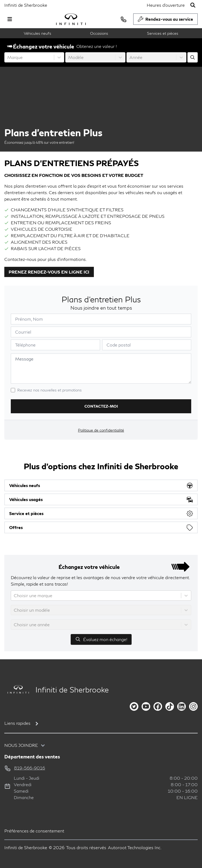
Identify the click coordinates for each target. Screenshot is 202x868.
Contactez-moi (101, 406)
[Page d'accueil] (17, 689)
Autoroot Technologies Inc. (135, 847)
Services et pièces (163, 33)
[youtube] (146, 706)
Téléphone (25, 345)
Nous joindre (21, 745)
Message (24, 359)
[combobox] (8, 57)
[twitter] (134, 706)
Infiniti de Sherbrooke (26, 5)
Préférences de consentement (34, 831)
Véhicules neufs (37, 33)
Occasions (99, 33)
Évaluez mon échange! (101, 639)
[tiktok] (170, 706)
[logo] (71, 19)
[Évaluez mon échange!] (193, 57)
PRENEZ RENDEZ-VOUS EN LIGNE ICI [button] (49, 272)
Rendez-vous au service (165, 20)
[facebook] (158, 706)
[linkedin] (182, 706)
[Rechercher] (193, 5)
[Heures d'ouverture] (166, 5)
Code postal (119, 345)
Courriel (23, 332)
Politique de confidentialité (101, 430)
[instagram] (193, 706)
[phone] (124, 19)
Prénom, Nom (29, 319)
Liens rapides (17, 723)
